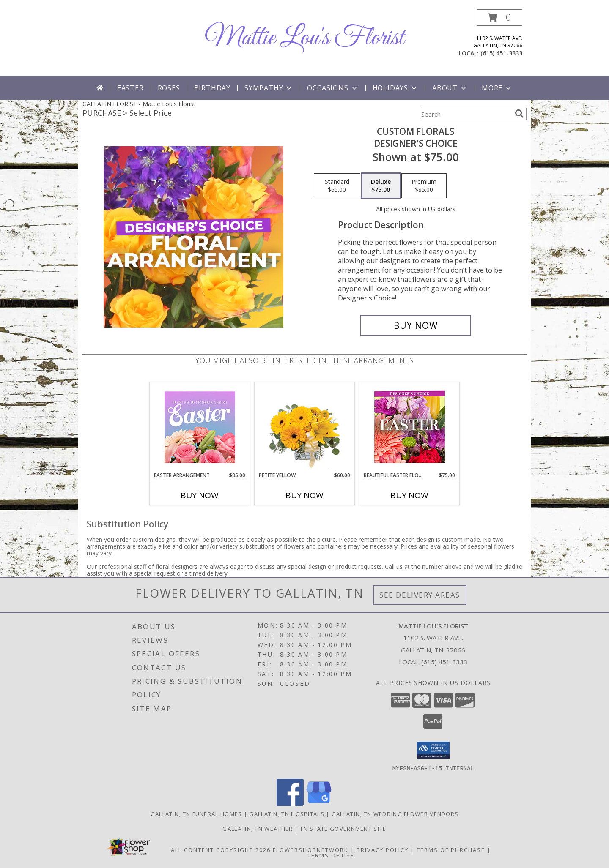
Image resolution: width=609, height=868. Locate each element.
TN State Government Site (343, 828)
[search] (519, 114)
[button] (499, 18)
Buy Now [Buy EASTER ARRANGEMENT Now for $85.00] (200, 495)
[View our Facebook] (290, 803)
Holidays (395, 88)
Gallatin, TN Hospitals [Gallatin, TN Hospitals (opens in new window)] (287, 813)
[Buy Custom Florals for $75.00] (416, 325)
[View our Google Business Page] (319, 803)
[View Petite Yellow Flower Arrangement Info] (305, 427)
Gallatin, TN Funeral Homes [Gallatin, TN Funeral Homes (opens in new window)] (196, 813)
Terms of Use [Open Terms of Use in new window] (331, 855)
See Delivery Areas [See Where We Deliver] (420, 595)
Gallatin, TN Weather (258, 828)
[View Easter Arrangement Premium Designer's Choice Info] (200, 427)
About (450, 88)
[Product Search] (466, 114)
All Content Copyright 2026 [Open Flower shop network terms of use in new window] (221, 849)
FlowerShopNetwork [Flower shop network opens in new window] (311, 849)
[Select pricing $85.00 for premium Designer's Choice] (424, 186)
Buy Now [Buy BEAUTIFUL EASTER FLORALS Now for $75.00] (409, 495)
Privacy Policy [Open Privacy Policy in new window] (383, 849)
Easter (130, 88)
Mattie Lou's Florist (304, 38)
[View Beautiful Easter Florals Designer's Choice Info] (410, 427)
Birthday (212, 88)
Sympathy (269, 88)
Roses (169, 88)
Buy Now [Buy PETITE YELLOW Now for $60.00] (304, 495)
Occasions (333, 88)
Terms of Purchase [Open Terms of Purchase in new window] (451, 849)
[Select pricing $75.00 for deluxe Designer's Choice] (381, 186)
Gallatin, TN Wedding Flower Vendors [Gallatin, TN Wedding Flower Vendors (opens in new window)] (395, 813)
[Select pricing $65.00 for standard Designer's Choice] (337, 186)
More (497, 88)
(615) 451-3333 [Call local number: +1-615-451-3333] (501, 53)
